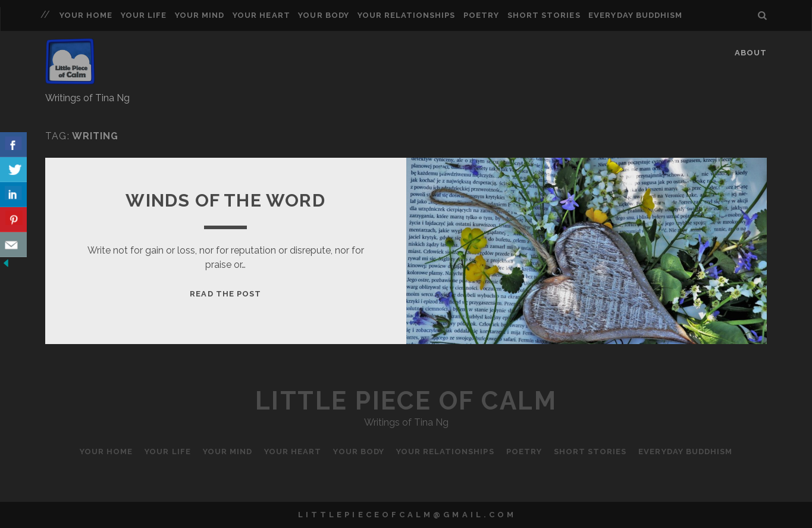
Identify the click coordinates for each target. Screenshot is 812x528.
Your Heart (261, 15)
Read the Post (225, 294)
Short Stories (544, 15)
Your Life (144, 15)
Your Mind (200, 15)
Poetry (481, 15)
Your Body (323, 15)
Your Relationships (407, 15)
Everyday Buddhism (635, 15)
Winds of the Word (225, 200)
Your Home (86, 15)
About (751, 53)
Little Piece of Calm (406, 401)
